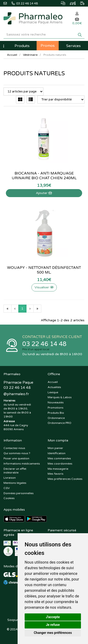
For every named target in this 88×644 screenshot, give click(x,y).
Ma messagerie (58, 469)
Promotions (55, 408)
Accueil (12, 55)
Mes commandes (59, 458)
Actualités (54, 387)
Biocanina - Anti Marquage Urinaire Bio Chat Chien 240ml (44, 176)
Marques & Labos (60, 397)
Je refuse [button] (53, 625)
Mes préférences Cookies (65, 479)
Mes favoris (55, 474)
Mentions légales (15, 483)
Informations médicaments (22, 464)
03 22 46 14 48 (44, 344)
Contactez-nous (14, 448)
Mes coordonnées (60, 464)
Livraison (10, 478)
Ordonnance (56, 418)
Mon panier (55, 448)
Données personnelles (19, 493)
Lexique (53, 392)
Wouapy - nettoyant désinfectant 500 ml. (44, 270)
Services (73, 46)
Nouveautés (56, 402)
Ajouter (44, 193)
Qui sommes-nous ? (17, 453)
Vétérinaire (30, 55)
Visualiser (44, 287)
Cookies (9, 498)
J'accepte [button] (53, 617)
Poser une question (16, 458)
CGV (7, 488)
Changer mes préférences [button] (53, 633)
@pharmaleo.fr (16, 394)
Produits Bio (56, 413)
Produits (22, 46)
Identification (57, 453)
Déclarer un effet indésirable (15, 471)
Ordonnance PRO (59, 423)
